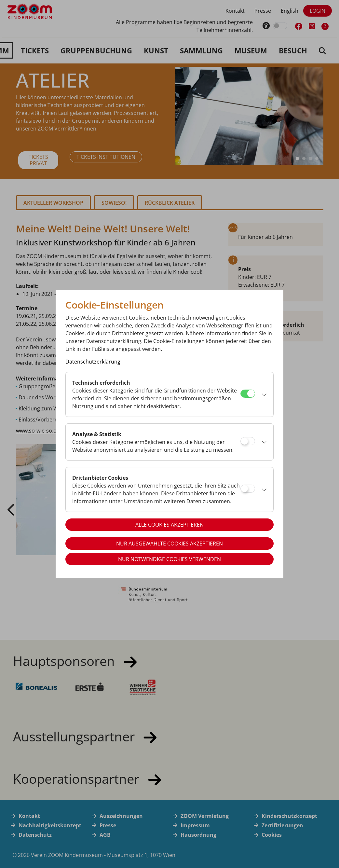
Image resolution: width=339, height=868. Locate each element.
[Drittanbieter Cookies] (248, 489)
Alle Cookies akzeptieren (169, 525)
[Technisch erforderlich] (248, 394)
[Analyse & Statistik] (248, 441)
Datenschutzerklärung (93, 362)
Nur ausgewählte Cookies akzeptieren (169, 544)
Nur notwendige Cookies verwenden (169, 559)
